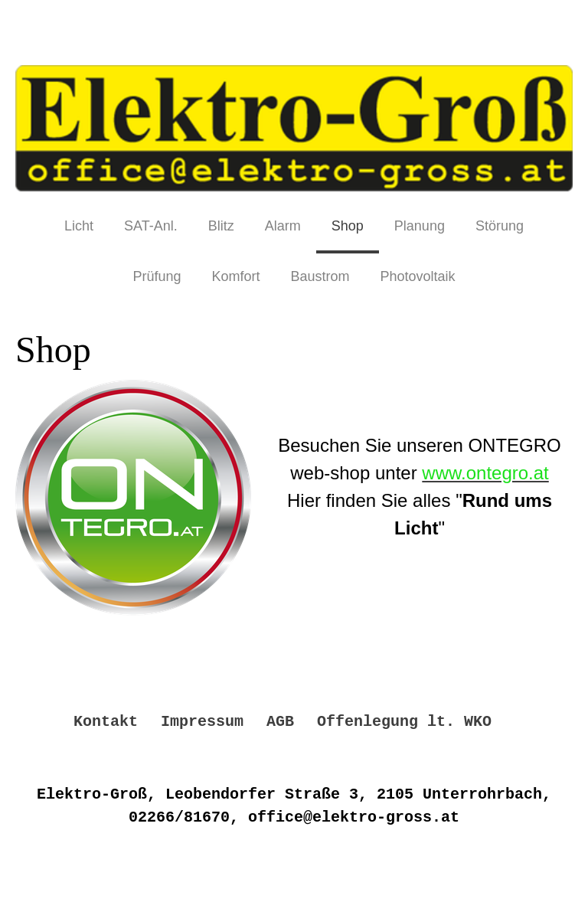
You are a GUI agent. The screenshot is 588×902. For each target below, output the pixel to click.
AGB (280, 722)
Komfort (235, 276)
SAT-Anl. (151, 226)
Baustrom (320, 276)
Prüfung (157, 276)
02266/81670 (179, 817)
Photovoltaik (418, 276)
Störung (500, 226)
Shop (348, 226)
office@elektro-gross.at (354, 817)
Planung (420, 226)
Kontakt (106, 722)
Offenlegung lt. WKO (404, 722)
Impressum (202, 722)
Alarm (283, 226)
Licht (79, 226)
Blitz (221, 226)
